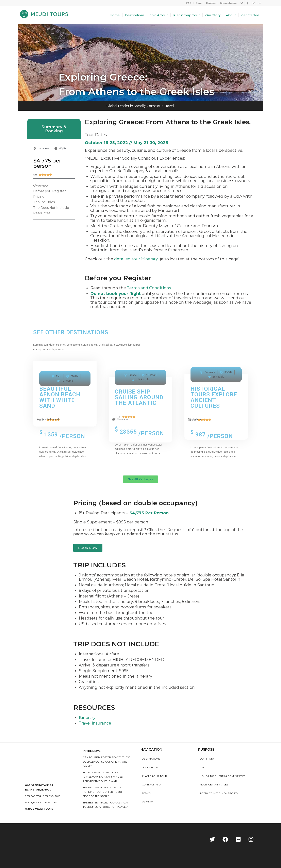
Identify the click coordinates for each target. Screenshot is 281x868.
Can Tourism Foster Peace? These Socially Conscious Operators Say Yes (106, 762)
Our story (207, 759)
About (204, 767)
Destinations (151, 759)
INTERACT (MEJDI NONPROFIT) (219, 793)
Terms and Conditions (149, 288)
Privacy (147, 802)
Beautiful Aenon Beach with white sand (60, 397)
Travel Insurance (95, 723)
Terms (146, 793)
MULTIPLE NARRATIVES (214, 785)
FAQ (189, 3)
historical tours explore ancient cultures (214, 397)
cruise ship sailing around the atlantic (139, 397)
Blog (199, 3)
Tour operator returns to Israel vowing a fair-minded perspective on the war (103, 777)
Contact (211, 3)
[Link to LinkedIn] (260, 3)
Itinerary (87, 717)
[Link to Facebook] (248, 3)
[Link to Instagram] (254, 3)
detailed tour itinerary (136, 259)
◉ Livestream (228, 3)
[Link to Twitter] (242, 3)
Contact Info (151, 785)
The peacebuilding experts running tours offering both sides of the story (104, 792)
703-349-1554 (33, 796)
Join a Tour (150, 767)
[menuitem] (189, 3)
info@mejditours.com (41, 802)
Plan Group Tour (154, 776)
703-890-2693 (52, 796)
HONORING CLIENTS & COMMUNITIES (222, 776)
